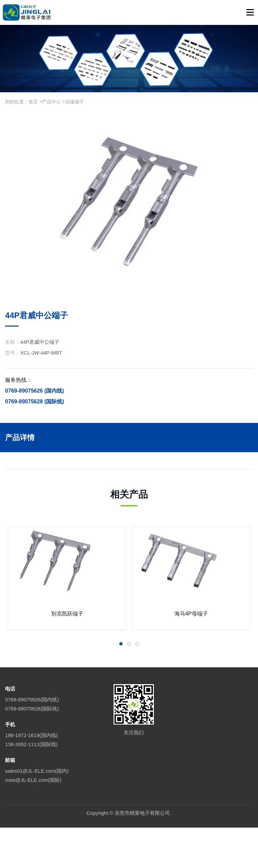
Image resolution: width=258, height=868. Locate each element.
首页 (33, 102)
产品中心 (51, 102)
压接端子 (75, 102)
